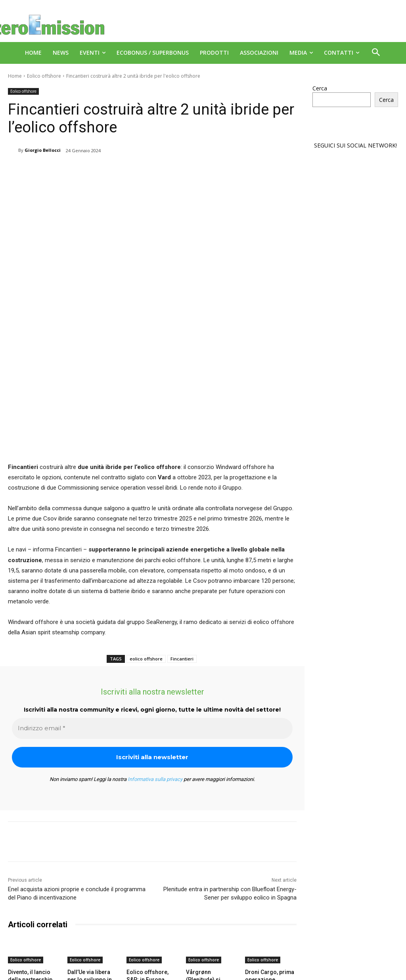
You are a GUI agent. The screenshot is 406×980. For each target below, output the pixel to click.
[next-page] (26, 924)
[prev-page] (13, 924)
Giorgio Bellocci (43, 150)
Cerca (320, 88)
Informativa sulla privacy (155, 683)
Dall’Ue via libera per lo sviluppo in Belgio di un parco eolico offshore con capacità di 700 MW (92, 890)
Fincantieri (182, 563)
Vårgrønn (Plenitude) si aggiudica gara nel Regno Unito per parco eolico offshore (211, 890)
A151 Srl (251, 956)
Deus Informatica (217, 973)
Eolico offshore (44, 76)
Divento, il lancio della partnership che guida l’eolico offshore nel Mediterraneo (33, 890)
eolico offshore (146, 563)
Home (15, 76)
